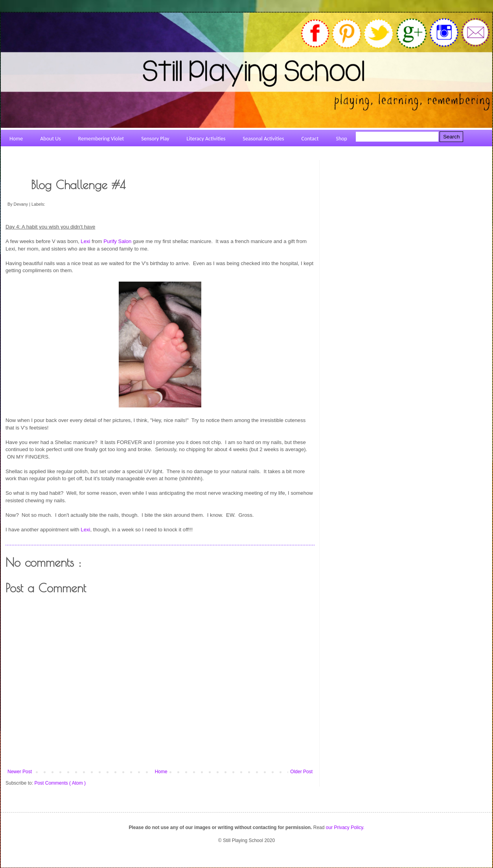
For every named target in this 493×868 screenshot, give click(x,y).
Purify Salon (117, 241)
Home (161, 772)
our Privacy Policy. (345, 827)
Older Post (301, 772)
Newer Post (20, 772)
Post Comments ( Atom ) (60, 783)
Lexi (85, 241)
